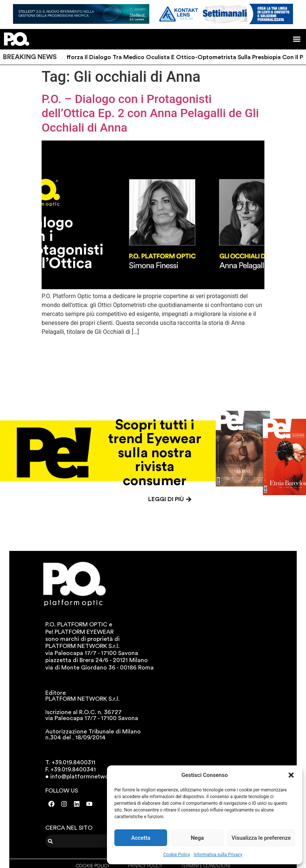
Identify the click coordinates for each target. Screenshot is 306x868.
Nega (197, 838)
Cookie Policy (177, 855)
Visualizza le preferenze (261, 838)
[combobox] (91, 841)
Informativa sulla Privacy (218, 855)
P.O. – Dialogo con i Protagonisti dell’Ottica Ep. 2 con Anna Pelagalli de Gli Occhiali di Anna (150, 113)
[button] (291, 775)
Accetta (141, 838)
